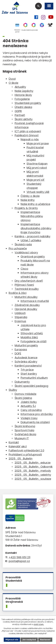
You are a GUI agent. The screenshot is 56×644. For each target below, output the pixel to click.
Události (20, 313)
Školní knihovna (25, 426)
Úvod (12, 79)
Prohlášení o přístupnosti (25, 454)
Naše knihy (28, 200)
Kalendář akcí (18, 446)
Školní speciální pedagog (31, 386)
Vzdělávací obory (26, 252)
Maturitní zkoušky (26, 297)
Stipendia (21, 317)
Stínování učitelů (32, 333)
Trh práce (27, 370)
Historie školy (23, 95)
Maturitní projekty (26, 345)
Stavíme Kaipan (37, 164)
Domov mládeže (25, 394)
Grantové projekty (33, 257)
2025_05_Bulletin (21, 459)
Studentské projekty (28, 103)
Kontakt (14, 442)
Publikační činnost (27, 135)
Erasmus (20, 321)
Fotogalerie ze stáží (34, 341)
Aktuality (20, 87)
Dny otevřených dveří (29, 281)
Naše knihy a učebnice (35, 204)
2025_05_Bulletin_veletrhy (33, 475)
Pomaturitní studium (34, 378)
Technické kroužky (27, 289)
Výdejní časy (29, 418)
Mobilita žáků (29, 337)
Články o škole (30, 196)
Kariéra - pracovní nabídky (32, 236)
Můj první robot (37, 168)
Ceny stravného (31, 410)
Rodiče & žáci (18, 293)
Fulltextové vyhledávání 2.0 (26, 450)
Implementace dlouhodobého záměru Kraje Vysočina (36, 228)
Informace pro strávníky (37, 414)
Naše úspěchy (24, 91)
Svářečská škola (25, 434)
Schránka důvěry (26, 362)
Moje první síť (35, 180)
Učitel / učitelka (31, 240)
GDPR (18, 111)
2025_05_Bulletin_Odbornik (34, 467)
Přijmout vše (12, 640)
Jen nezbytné (29, 640)
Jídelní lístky (29, 402)
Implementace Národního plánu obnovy (32, 216)
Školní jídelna (23, 398)
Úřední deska (23, 107)
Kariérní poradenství (28, 366)
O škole (13, 83)
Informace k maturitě (35, 301)
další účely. (39, 624)
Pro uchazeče (18, 248)
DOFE (18, 353)
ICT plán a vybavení (28, 131)
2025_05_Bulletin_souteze (33, 479)
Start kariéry (29, 374)
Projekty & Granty (26, 208)
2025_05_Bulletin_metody (33, 471)
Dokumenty (22, 382)
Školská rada (23, 244)
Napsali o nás (30, 139)
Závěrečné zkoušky (27, 305)
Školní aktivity (24, 119)
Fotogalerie (22, 99)
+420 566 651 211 (19, 557)
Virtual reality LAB (38, 192)
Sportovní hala (24, 430)
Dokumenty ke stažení (35, 422)
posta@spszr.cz (19, 561)
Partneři (20, 115)
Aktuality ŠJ (28, 406)
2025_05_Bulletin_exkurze (33, 463)
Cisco (24, 269)
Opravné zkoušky (26, 309)
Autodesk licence (26, 358)
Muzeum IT (22, 438)
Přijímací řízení (24, 285)
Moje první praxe (38, 143)
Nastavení (45, 640)
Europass (21, 349)
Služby (13, 390)
